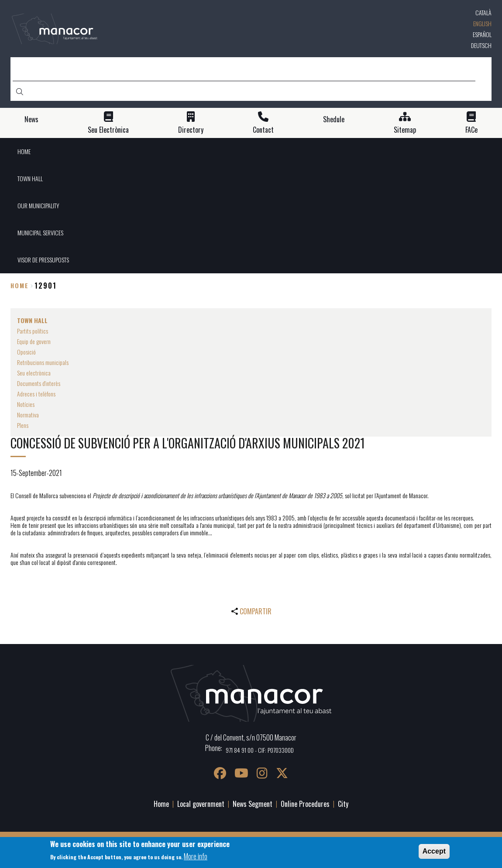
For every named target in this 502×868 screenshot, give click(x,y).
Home (20, 285)
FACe (471, 130)
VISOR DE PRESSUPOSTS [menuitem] (43, 260)
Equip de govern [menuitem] (34, 341)
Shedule (334, 119)
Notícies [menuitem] (26, 404)
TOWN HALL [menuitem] (30, 178)
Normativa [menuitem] (28, 415)
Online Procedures (305, 804)
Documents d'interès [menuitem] (39, 383)
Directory (191, 130)
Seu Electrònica (108, 130)
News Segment (253, 804)
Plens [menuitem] (23, 425)
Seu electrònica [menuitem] (34, 373)
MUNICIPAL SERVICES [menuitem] (40, 232)
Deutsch (481, 45)
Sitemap (405, 130)
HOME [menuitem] (24, 151)
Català (483, 12)
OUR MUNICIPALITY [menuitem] (38, 205)
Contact (263, 130)
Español (482, 34)
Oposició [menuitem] (26, 352)
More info (196, 856)
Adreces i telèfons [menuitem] (36, 394)
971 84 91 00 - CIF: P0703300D (260, 750)
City (343, 804)
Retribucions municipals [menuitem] (43, 362)
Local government (201, 804)
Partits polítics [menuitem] (33, 331)
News (31, 119)
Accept (434, 851)
